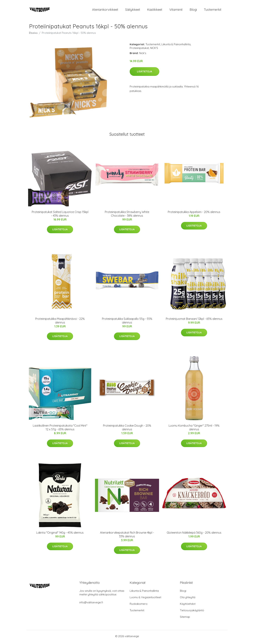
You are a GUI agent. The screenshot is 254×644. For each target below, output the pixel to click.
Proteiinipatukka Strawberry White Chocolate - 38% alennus (127, 216)
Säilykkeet (133, 10)
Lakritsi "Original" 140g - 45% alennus (60, 534)
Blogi (193, 10)
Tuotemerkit (213, 10)
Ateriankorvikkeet (105, 10)
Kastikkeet (155, 10)
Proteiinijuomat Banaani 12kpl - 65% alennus (194, 321)
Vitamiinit (176, 10)
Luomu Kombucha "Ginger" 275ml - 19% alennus (194, 429)
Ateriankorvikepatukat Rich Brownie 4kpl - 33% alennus (127, 536)
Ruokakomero (139, 606)
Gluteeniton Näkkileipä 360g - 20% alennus (194, 534)
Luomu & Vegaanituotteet (145, 599)
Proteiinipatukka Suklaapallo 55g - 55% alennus (127, 322)
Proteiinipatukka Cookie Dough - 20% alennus (127, 429)
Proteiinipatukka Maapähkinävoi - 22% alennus (60, 322)
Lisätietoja (144, 73)
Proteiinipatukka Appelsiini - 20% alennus (194, 214)
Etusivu (33, 35)
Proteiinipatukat (139, 50)
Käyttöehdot (188, 606)
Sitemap (185, 619)
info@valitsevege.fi (91, 604)
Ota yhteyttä (188, 599)
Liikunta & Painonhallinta (176, 46)
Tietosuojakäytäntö (192, 612)
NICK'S (154, 50)
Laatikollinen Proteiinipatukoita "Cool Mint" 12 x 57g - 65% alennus (60, 429)
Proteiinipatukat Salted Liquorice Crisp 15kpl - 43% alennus (60, 216)
